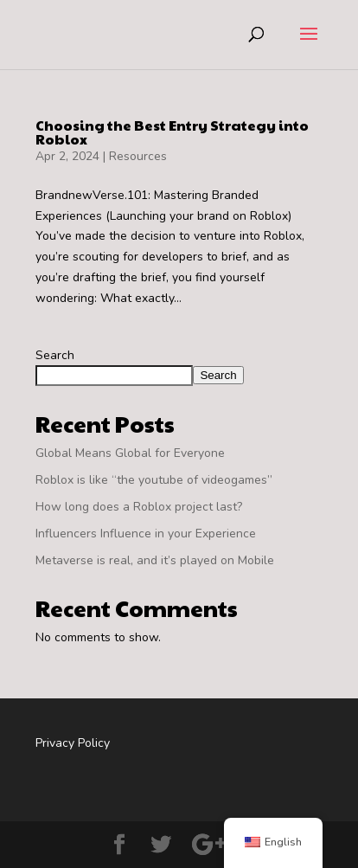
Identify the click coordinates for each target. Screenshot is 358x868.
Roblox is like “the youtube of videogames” (154, 480)
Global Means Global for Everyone (130, 453)
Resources (138, 156)
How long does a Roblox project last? (139, 507)
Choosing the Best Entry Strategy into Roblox (172, 132)
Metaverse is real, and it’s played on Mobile (155, 560)
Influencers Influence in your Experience (146, 534)
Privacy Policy (73, 743)
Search (55, 355)
